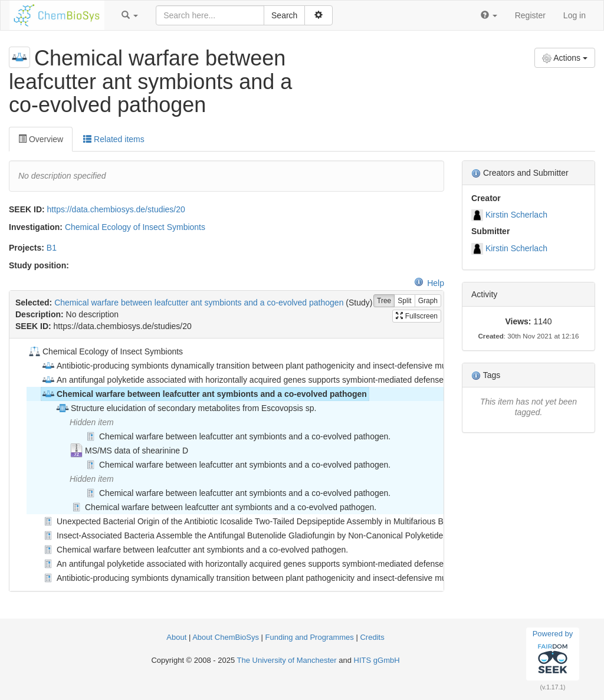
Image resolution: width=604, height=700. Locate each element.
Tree (384, 301)
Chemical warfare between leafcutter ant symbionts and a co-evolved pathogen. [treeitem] (237, 436)
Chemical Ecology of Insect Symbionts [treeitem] (105, 351)
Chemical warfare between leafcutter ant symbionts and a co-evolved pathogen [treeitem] (204, 394)
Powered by (553, 653)
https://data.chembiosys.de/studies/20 (116, 209)
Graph (428, 301)
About (178, 637)
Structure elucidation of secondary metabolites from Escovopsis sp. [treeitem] (186, 408)
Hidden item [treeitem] (92, 422)
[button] (130, 15)
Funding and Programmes (310, 637)
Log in (575, 15)
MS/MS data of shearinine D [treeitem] (129, 451)
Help (429, 283)
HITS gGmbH (377, 660)
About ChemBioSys (226, 637)
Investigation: (36, 227)
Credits (372, 637)
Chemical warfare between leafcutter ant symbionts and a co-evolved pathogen (199, 303)
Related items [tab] (114, 139)
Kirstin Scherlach (516, 215)
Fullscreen (417, 316)
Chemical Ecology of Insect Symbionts (135, 227)
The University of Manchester (287, 660)
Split (404, 301)
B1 (52, 248)
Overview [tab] (41, 139)
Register (530, 15)
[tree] (226, 465)
